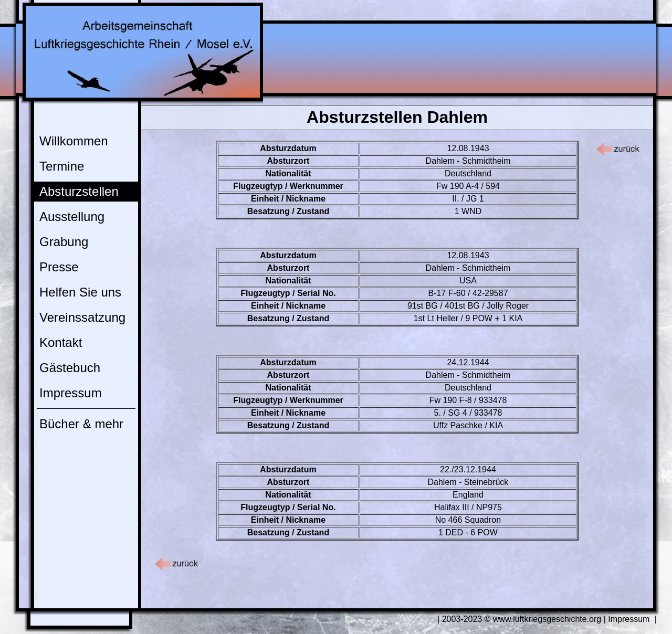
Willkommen (74, 141)
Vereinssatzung (82, 317)
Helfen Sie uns (80, 292)
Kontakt (61, 342)
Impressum (71, 393)
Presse (59, 267)
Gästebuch (70, 368)
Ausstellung (72, 216)
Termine (62, 166)
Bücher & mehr (81, 424)
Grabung (64, 242)
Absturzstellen (79, 191)
